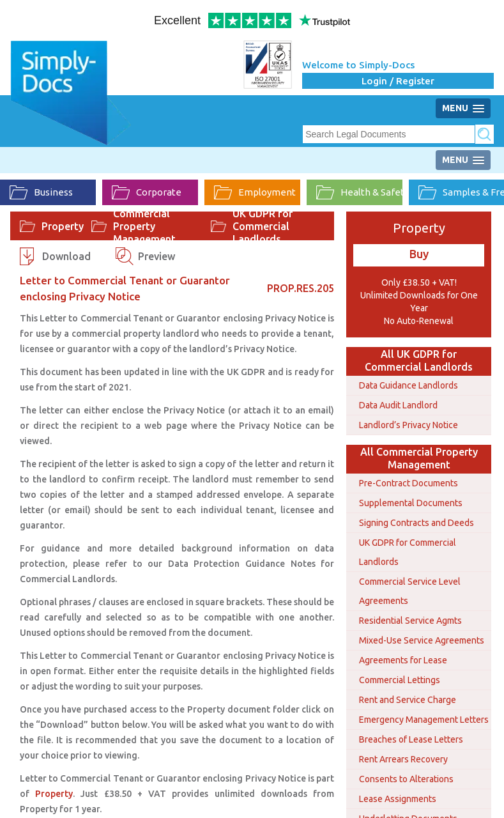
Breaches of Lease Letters (411, 739)
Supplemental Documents (411, 503)
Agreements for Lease (403, 660)
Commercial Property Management (144, 226)
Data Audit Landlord (398, 405)
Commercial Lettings (400, 680)
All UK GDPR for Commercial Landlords (419, 360)
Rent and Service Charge (408, 700)
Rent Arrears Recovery (403, 759)
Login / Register (398, 81)
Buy (419, 254)
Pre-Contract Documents (409, 483)
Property (63, 226)
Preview (157, 256)
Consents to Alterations (406, 779)
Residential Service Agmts (410, 621)
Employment (255, 192)
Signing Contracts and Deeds (416, 523)
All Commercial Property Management (419, 458)
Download (66, 256)
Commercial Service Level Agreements (410, 591)
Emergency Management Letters (424, 720)
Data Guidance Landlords (409, 385)
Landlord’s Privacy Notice (409, 425)
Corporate (147, 192)
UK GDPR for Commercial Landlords (263, 226)
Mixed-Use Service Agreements (422, 640)
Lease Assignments (398, 799)
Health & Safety (359, 192)
